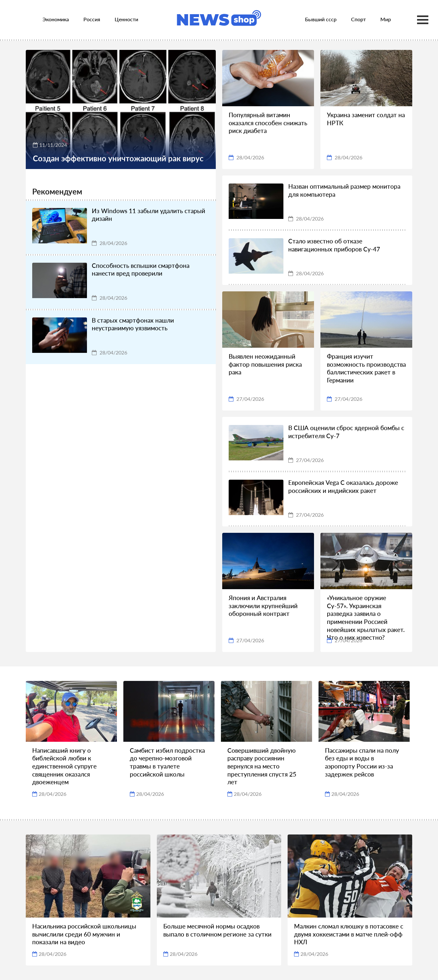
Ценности (126, 19)
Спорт (358, 19)
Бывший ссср (321, 19)
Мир (386, 19)
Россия (92, 19)
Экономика (56, 19)
